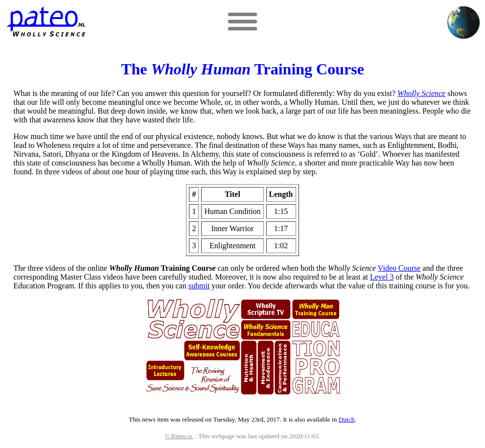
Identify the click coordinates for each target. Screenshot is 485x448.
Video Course (399, 268)
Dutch (347, 419)
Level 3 (382, 277)
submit (199, 286)
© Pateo (179, 436)
